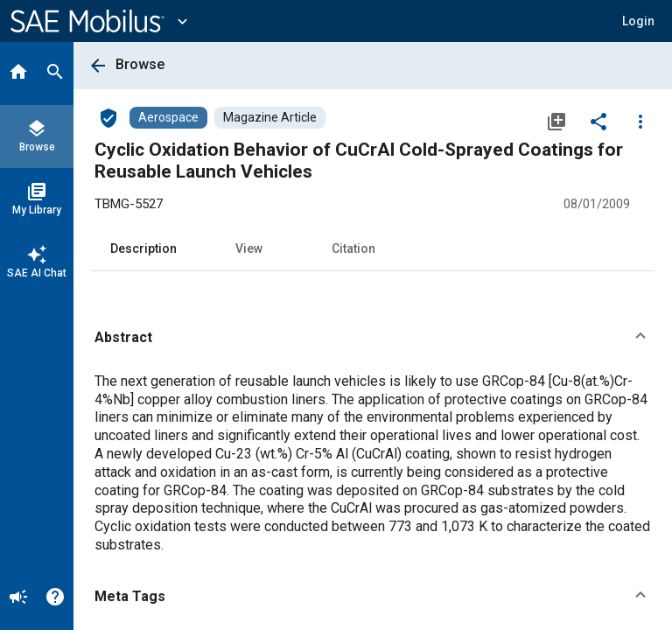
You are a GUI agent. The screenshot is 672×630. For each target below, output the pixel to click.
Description (143, 248)
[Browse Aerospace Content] (168, 118)
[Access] (108, 117)
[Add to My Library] (556, 121)
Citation (353, 248)
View (249, 248)
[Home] (18, 73)
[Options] (640, 121)
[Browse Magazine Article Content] (270, 118)
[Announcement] (18, 598)
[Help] (55, 598)
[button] (638, 21)
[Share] (598, 121)
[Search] (55, 73)
